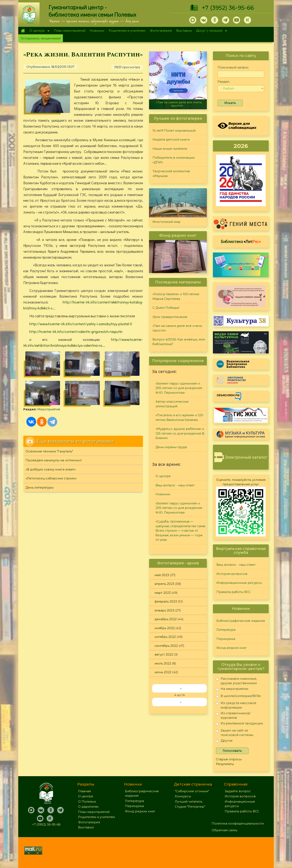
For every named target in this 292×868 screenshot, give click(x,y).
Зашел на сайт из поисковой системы (235, 733)
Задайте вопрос (238, 791)
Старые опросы (229, 759)
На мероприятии (232, 690)
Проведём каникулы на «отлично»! (54, 460)
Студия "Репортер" (190, 807)
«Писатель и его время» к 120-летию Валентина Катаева (180, 417)
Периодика (226, 639)
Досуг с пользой (210, 31)
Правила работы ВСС (234, 592)
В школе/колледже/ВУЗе (238, 697)
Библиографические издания (241, 621)
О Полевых (87, 801)
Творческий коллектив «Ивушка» (171, 173)
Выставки (184, 31)
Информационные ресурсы (239, 583)
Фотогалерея (161, 31)
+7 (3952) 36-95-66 (228, 8)
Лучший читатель (189, 801)
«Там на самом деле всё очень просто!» (179, 104)
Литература (226, 630)
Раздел (223, 82)
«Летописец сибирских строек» (51, 478)
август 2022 (164, 654)
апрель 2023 (164, 584)
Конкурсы (183, 796)
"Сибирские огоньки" (192, 791)
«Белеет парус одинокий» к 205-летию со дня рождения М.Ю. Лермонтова (179, 388)
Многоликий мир (166, 222)
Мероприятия (49, 409)
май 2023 (162, 575)
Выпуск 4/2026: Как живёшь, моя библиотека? (179, 342)
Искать (230, 103)
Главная (23, 31)
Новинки (97, 31)
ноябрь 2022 (165, 628)
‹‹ (181, 688)
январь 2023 (164, 610)
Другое (224, 741)
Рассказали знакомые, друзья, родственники (236, 681)
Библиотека (241, 241)
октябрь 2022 (165, 637)
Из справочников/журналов (233, 715)
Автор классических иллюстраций (172, 404)
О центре (38, 31)
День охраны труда (171, 447)
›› (181, 702)
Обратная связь (224, 830)
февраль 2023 (166, 601)
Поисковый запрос (233, 67)
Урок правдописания (170, 317)
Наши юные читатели (170, 149)
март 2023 (163, 593)
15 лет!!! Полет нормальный (174, 131)
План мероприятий (70, 31)
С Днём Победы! (166, 308)
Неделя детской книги (171, 139)
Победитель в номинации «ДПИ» (173, 160)
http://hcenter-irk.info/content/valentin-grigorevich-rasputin (76, 332)
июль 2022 (163, 663)
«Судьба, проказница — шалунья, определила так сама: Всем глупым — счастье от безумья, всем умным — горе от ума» (181, 530)
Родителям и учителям (127, 31)
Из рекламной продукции (239, 724)
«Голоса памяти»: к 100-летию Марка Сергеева (176, 296)
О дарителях (88, 807)
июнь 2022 (163, 672)
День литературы (40, 487)
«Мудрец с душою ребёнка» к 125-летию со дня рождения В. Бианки (180, 433)
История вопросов (232, 574)
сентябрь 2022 (166, 646)
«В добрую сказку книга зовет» (51, 469)
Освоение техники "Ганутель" (49, 451)
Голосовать (232, 751)
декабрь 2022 (166, 619)
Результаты (225, 764)
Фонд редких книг (232, 648)
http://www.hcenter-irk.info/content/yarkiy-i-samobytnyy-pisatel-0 (81, 324)
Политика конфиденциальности (238, 823)
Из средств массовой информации (236, 705)
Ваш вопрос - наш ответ (175, 485)
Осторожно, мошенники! (41, 38)
